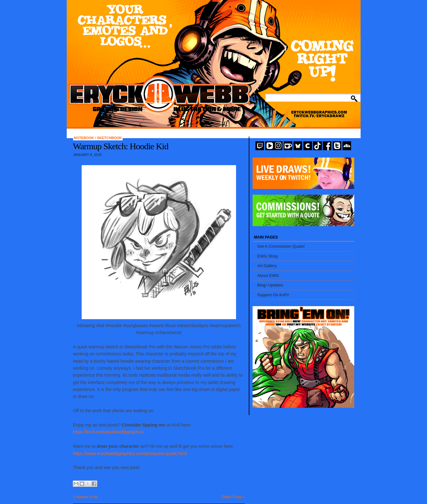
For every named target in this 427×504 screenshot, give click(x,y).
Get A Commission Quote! (281, 246)
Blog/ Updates (270, 285)
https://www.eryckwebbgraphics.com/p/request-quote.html (130, 454)
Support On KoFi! (273, 295)
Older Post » (233, 497)
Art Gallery (267, 266)
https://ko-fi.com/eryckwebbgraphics (108, 432)
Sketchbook (109, 138)
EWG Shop (268, 256)
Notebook (85, 138)
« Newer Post (85, 497)
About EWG (268, 276)
